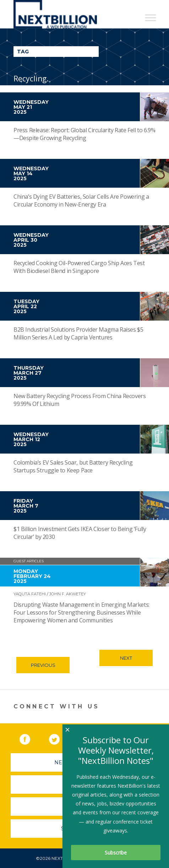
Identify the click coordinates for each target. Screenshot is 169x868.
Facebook (30, 738)
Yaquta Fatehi (30, 594)
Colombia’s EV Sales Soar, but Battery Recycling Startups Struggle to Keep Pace (73, 466)
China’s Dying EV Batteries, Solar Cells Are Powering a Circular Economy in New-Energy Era (81, 200)
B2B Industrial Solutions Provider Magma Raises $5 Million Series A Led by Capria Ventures (78, 333)
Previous (43, 665)
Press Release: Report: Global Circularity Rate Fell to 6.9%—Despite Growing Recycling (84, 134)
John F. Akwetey (68, 594)
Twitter (59, 738)
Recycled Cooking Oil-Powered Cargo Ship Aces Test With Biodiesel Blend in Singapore (79, 267)
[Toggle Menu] (151, 18)
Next (126, 658)
